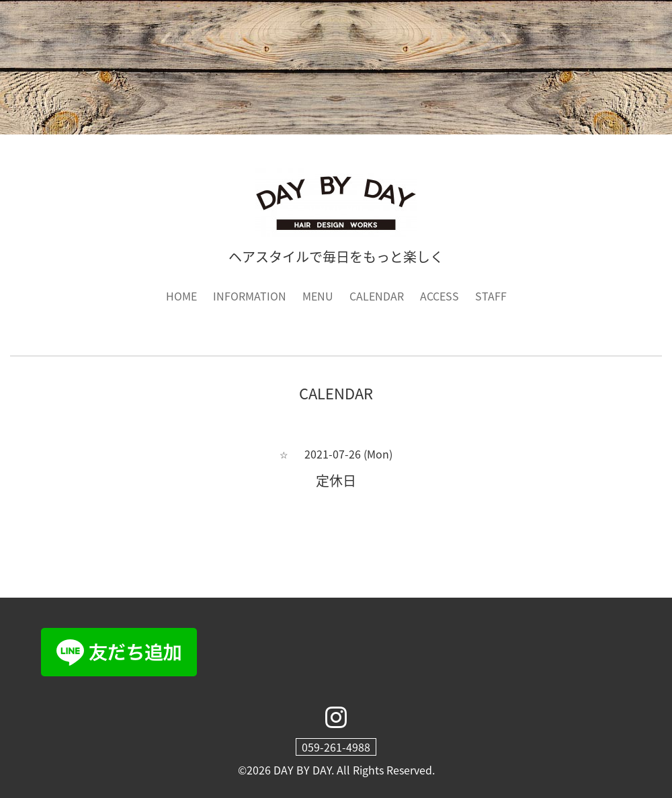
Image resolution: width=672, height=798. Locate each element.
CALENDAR (377, 296)
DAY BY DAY (302, 770)
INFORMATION (250, 296)
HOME (181, 296)
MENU (318, 296)
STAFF (491, 296)
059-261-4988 (336, 747)
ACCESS (439, 296)
